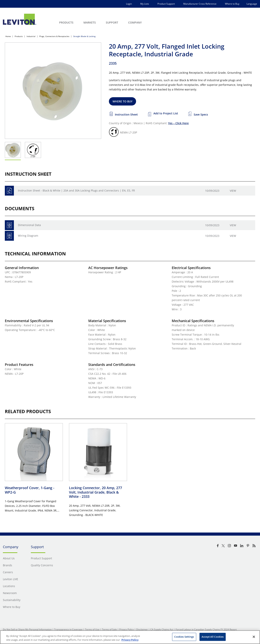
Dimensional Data (29, 225)
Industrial (31, 36)
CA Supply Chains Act (162, 629)
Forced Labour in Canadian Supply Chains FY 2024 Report (206, 629)
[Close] (254, 637)
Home (8, 36)
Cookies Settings (184, 637)
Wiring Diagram (28, 236)
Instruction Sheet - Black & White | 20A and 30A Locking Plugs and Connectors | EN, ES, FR (76, 190)
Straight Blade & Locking (84, 36)
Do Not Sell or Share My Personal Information (27, 629)
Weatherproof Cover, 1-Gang (30, 490)
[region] (130, 637)
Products (19, 36)
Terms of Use (92, 629)
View (233, 191)
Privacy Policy (127, 629)
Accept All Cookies (213, 637)
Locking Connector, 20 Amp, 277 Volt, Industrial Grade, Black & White (96, 492)
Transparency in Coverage (68, 629)
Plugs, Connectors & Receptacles (54, 36)
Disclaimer (142, 629)
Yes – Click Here (178, 123)
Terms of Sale (109, 629)
